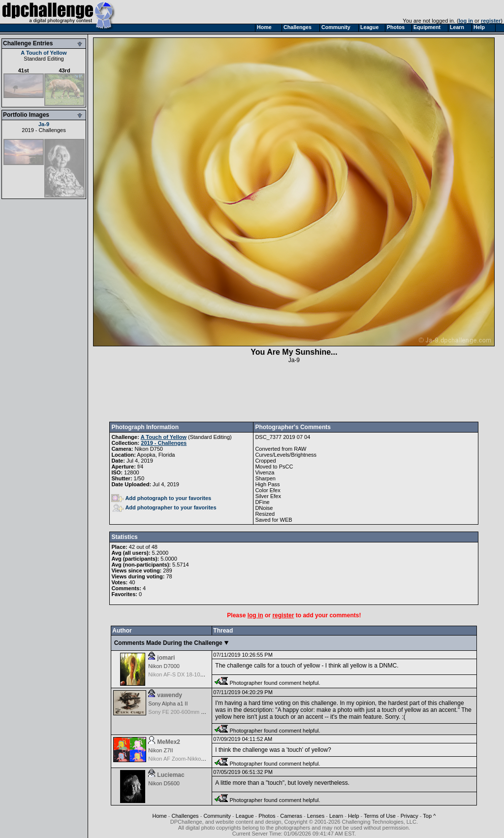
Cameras (291, 816)
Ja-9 (44, 124)
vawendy (170, 695)
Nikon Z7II (160, 750)
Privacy (409, 816)
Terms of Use (380, 816)
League (245, 816)
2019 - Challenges (44, 130)
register (491, 21)
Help (354, 816)
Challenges (185, 816)
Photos (267, 816)
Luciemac (171, 775)
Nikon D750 (148, 449)
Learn (336, 816)
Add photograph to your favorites (161, 498)
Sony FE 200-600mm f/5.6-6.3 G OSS (194, 712)
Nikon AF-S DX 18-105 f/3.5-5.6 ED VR (195, 674)
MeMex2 (169, 742)
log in (466, 21)
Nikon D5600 (164, 783)
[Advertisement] (294, 393)
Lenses (316, 816)
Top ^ (429, 816)
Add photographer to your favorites (164, 507)
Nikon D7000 (164, 666)
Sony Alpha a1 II (168, 704)
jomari (166, 658)
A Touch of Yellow (44, 53)
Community (217, 816)
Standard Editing (44, 59)
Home (159, 816)
